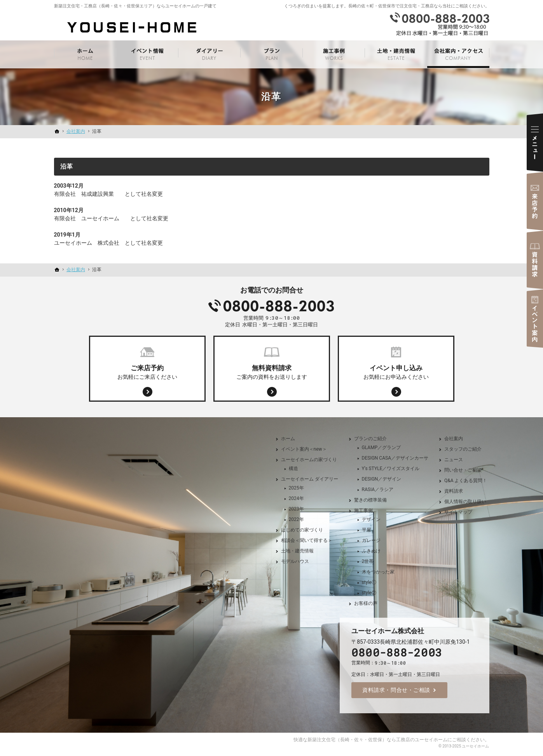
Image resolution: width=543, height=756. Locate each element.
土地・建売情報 (297, 551)
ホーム (288, 439)
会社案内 (454, 439)
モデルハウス (295, 561)
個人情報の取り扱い (465, 502)
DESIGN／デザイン (382, 479)
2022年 (296, 519)
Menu (535, 143)
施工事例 (363, 510)
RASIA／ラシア (378, 489)
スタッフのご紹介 (463, 449)
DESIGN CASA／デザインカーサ (395, 458)
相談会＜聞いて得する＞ (307, 540)
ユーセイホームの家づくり (309, 460)
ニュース (454, 460)
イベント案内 (535, 319)
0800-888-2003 (272, 306)
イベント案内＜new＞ (304, 449)
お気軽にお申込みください (396, 371)
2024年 (296, 498)
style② (369, 593)
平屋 (367, 530)
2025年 (296, 488)
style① (369, 582)
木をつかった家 (378, 572)
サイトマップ (458, 512)
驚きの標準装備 (370, 500)
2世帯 (368, 561)
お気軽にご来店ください (147, 371)
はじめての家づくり (302, 530)
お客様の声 (366, 603)
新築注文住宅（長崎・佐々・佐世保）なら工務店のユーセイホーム (377, 739)
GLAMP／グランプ (381, 448)
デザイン (371, 519)
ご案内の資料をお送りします (272, 371)
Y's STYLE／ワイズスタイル (391, 469)
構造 (293, 469)
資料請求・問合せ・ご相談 (396, 690)
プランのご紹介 (370, 439)
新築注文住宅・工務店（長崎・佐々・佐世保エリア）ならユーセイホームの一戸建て (135, 6)
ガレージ (371, 540)
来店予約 (535, 201)
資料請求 (454, 491)
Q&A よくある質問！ (466, 481)
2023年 (296, 509)
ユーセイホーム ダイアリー (310, 479)
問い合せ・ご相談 (463, 470)
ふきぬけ (371, 551)
